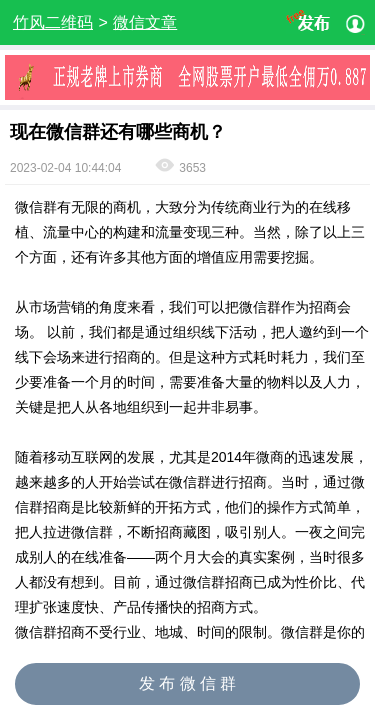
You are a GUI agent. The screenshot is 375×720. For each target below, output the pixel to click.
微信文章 (145, 22)
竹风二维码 (53, 22)
